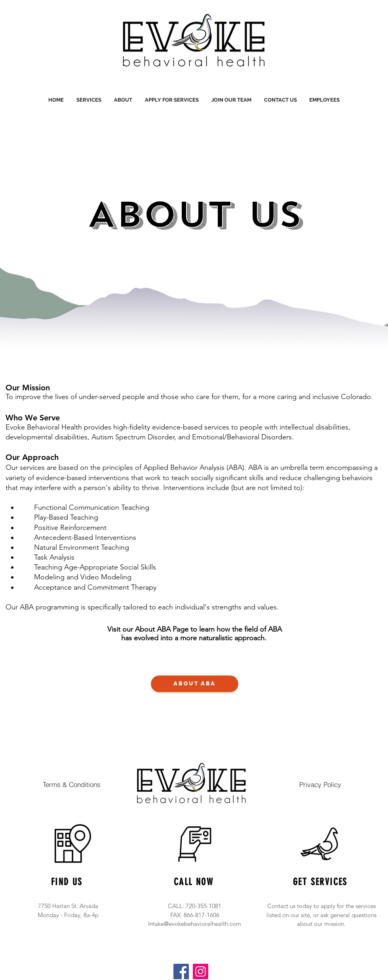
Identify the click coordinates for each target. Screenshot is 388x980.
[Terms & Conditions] (72, 784)
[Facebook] (181, 971)
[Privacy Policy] (320, 784)
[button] (123, 100)
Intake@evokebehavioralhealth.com (195, 924)
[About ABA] (195, 684)
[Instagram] (201, 971)
